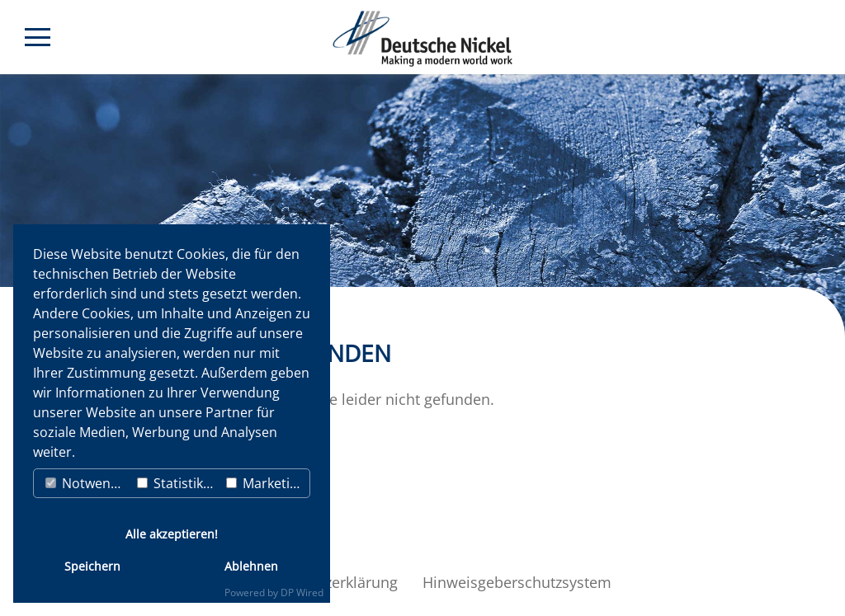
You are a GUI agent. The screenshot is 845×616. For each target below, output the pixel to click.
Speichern (92, 566)
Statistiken (178, 483)
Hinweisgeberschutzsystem (517, 582)
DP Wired (302, 592)
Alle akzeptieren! (172, 534)
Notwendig (87, 483)
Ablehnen (251, 566)
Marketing (266, 483)
